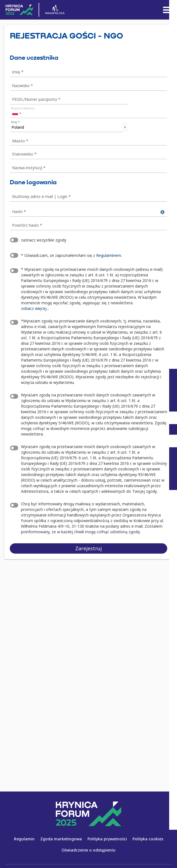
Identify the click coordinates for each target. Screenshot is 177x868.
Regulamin (24, 839)
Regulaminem (109, 255)
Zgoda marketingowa (61, 839)
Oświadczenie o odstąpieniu (88, 850)
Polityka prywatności (107, 839)
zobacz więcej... (35, 308)
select (125, 127)
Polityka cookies (148, 839)
